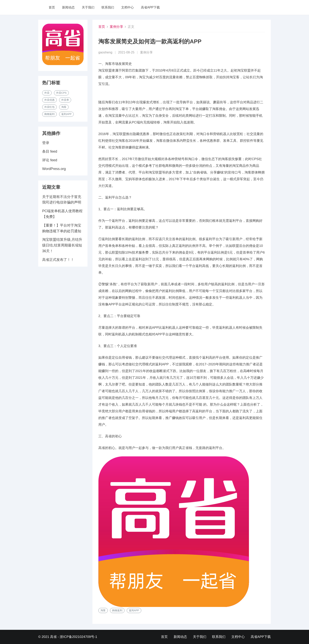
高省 (53, 637)
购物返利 (117, 610)
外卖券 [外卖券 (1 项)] (65, 100)
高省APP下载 (150, 7)
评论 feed (50, 160)
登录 (46, 143)
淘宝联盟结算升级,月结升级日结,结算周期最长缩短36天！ (62, 245)
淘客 (103, 610)
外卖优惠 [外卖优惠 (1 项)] (49, 100)
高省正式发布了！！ (58, 260)
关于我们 (88, 7)
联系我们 (108, 7)
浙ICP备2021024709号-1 (78, 637)
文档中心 (128, 7)
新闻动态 (68, 7)
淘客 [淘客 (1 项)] (64, 107)
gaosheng (105, 52)
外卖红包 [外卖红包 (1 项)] (49, 107)
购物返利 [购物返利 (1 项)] (49, 114)
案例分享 (116, 27)
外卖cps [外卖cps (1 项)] (61, 93)
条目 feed (50, 151)
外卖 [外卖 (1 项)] (47, 93)
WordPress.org (54, 169)
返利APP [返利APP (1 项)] (66, 114)
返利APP (134, 610)
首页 (52, 7)
